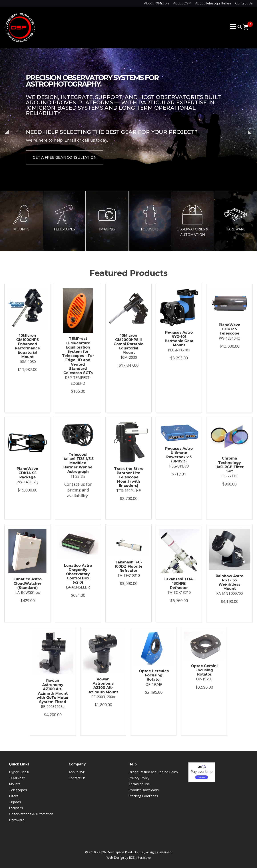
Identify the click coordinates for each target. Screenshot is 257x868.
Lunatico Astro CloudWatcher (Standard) (28, 583)
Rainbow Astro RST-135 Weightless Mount (230, 582)
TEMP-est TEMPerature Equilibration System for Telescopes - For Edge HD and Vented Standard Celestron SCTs (78, 356)
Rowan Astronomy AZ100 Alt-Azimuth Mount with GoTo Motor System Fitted (53, 691)
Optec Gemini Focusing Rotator (204, 670)
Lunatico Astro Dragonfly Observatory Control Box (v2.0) (78, 574)
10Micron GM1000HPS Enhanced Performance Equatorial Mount (27, 346)
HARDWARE (235, 218)
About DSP (182, 3)
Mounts (15, 784)
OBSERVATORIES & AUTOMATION (193, 221)
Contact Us (244, 3)
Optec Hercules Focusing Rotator (154, 675)
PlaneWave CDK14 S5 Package (27, 473)
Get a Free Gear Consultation (65, 158)
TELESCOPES (64, 218)
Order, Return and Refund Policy (153, 772)
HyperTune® (19, 772)
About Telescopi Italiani (213, 3)
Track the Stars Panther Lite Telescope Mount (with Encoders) (129, 477)
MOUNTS (21, 218)
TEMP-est (17, 778)
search (240, 27)
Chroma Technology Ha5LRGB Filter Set (230, 465)
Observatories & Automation (31, 814)
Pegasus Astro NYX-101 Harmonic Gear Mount (179, 339)
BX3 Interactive (140, 857)
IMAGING (107, 218)
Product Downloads (144, 790)
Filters (14, 796)
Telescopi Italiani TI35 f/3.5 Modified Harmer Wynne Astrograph (78, 463)
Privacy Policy (139, 778)
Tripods (15, 802)
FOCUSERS (150, 218)
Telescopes (18, 790)
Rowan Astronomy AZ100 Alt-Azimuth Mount (103, 686)
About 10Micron (156, 3)
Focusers (16, 808)
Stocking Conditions (143, 796)
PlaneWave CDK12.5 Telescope (230, 329)
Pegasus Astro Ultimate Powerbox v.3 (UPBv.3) (179, 455)
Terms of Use (139, 784)
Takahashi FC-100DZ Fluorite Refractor (128, 566)
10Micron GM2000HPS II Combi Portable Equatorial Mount (128, 344)
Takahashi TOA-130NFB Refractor (179, 583)
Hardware (17, 820)
